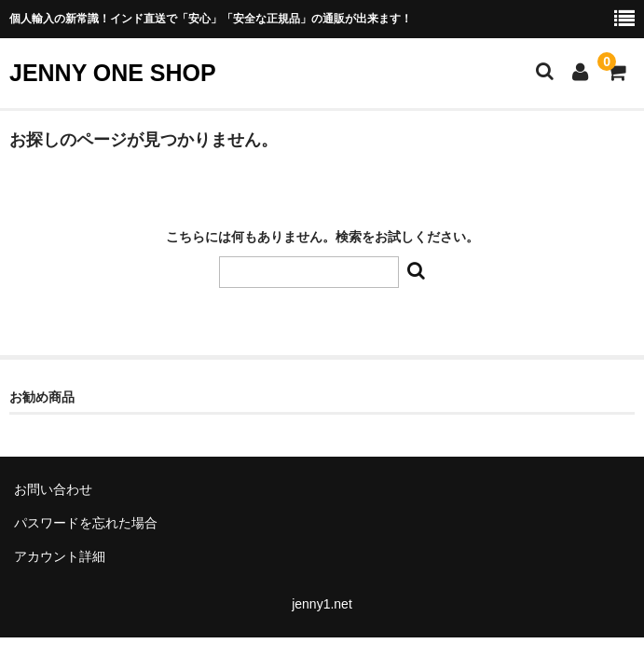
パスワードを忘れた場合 (86, 523)
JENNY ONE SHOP (113, 73)
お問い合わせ (53, 489)
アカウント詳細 (60, 556)
